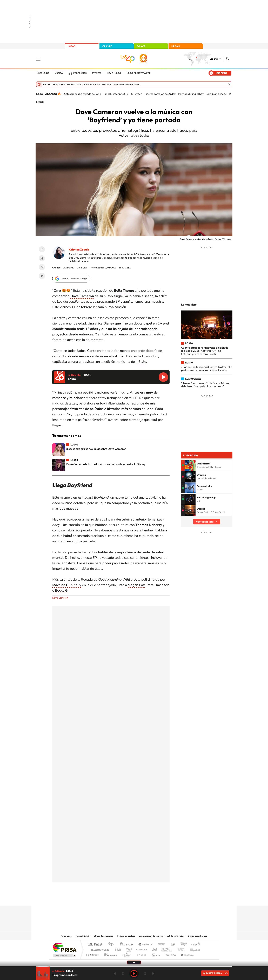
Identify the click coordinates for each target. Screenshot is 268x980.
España (214, 59)
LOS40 (72, 46)
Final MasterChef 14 (116, 94)
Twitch (148, 899)
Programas (80, 73)
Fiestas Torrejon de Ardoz (160, 94)
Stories (155, 899)
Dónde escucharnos (197, 936)
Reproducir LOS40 (163, 377)
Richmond (93, 954)
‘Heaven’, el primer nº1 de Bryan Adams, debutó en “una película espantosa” (205, 385)
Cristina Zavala (79, 249)
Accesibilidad (82, 936)
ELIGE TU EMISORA (214, 973)
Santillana (127, 945)
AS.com (171, 945)
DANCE (141, 46)
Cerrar (229, 84)
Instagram (113, 899)
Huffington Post (99, 949)
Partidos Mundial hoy (191, 94)
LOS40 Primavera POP (139, 73)
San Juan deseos (216, 94)
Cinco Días (141, 949)
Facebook (42, 249)
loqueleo (171, 954)
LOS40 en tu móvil (175, 936)
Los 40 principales (111, 945)
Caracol (195, 945)
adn (182, 945)
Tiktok (120, 899)
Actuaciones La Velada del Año (82, 94)
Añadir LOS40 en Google (74, 279)
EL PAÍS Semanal (167, 949)
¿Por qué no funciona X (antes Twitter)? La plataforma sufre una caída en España (207, 368)
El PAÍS (95, 945)
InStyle (141, 362)
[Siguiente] (230, 94)
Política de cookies (126, 936)
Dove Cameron (60, 598)
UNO (118, 949)
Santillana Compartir (145, 945)
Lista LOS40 (43, 73)
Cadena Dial (154, 949)
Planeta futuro (179, 949)
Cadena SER (160, 945)
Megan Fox (136, 585)
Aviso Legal (67, 936)
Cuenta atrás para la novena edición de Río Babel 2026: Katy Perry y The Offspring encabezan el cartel (205, 351)
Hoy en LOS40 (114, 73)
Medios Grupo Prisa (65, 956)
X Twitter (136, 94)
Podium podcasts (126, 954)
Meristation (187, 954)
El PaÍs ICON (141, 954)
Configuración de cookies (151, 936)
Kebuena (192, 949)
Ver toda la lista (205, 522)
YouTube (127, 899)
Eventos (97, 73)
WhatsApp (42, 267)
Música (59, 73)
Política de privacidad (103, 936)
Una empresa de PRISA (65, 947)
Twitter (42, 258)
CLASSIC (107, 46)
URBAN (176, 46)
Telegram (42, 276)
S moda (155, 954)
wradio (128, 949)
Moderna (110, 954)
